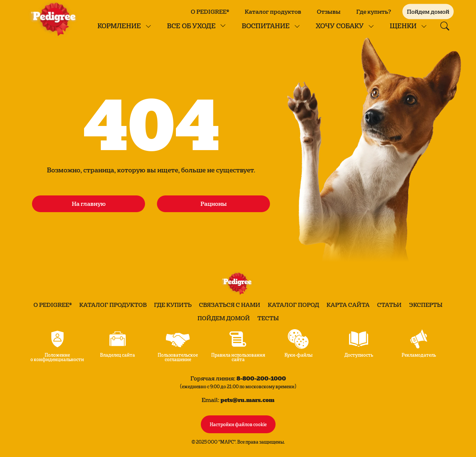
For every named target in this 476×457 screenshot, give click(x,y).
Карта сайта (348, 305)
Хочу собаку (340, 25)
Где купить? (374, 12)
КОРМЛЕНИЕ (119, 25)
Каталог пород (293, 305)
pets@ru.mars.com (247, 400)
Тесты (268, 318)
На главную (89, 204)
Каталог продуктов (273, 12)
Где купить (173, 305)
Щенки (403, 25)
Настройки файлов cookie (238, 424)
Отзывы (329, 12)
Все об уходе (191, 25)
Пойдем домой (224, 318)
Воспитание (266, 25)
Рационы (214, 204)
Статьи (389, 305)
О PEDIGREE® (210, 12)
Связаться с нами (230, 305)
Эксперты (426, 305)
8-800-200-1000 (261, 378)
